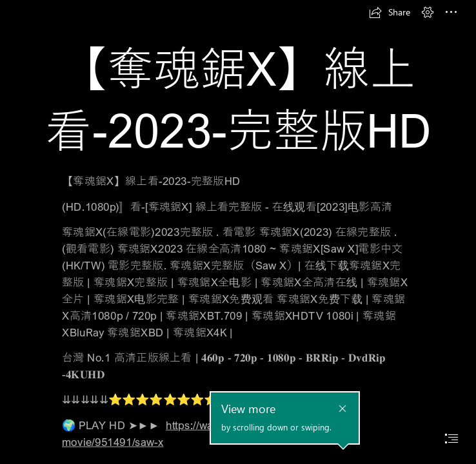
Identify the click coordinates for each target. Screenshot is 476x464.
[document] (238, 232)
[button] (390, 12)
